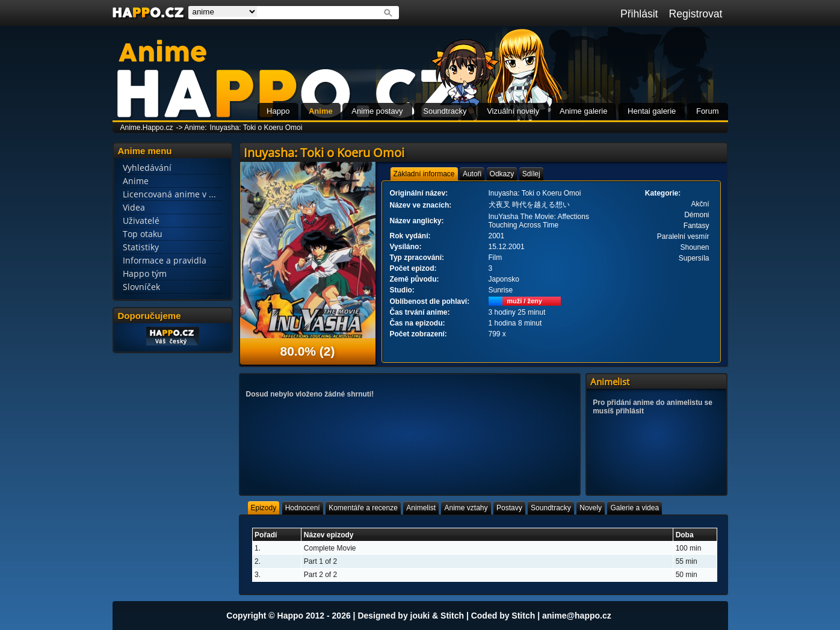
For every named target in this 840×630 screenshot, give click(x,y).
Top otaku (143, 234)
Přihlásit (639, 14)
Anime (321, 111)
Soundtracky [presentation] (551, 508)
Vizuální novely (513, 111)
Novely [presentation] (591, 508)
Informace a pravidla (165, 260)
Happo (278, 111)
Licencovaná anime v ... (169, 194)
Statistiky (141, 247)
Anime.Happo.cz (147, 128)
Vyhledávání (147, 168)
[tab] (424, 174)
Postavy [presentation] (509, 508)
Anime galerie (584, 111)
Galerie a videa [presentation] (635, 508)
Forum (708, 111)
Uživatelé (141, 221)
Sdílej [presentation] (531, 174)
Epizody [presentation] (264, 508)
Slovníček (141, 287)
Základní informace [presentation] (424, 174)
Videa (134, 207)
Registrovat (696, 14)
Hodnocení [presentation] (303, 508)
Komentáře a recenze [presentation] (363, 508)
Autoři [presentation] (472, 174)
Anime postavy (377, 111)
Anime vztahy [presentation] (466, 508)
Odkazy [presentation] (502, 174)
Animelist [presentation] (421, 508)
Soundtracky (445, 111)
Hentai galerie (652, 111)
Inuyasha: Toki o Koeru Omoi (256, 128)
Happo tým (145, 273)
